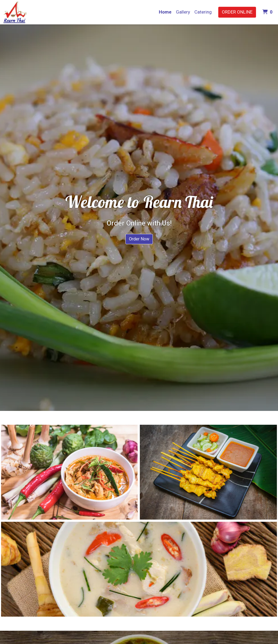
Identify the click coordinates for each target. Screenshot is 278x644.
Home (165, 12)
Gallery (183, 12)
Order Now (139, 239)
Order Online (237, 12)
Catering (203, 12)
